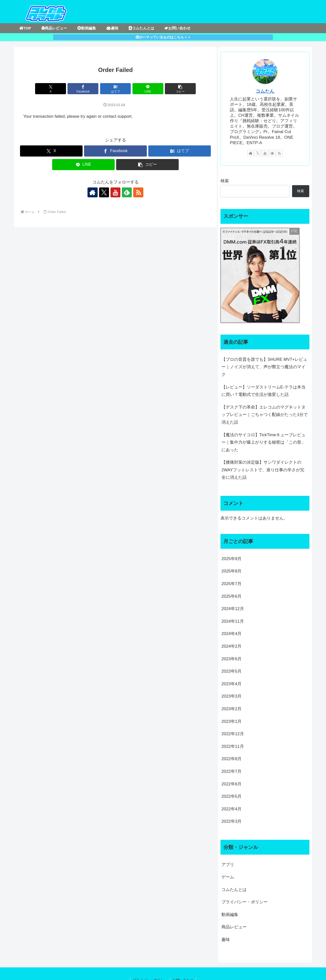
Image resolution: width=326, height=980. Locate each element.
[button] (180, 89)
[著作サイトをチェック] (93, 192)
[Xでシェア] (51, 89)
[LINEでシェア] (148, 89)
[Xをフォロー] (104, 192)
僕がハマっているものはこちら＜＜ (163, 37)
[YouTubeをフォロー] (115, 192)
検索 (225, 181)
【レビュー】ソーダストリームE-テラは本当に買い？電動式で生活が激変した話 (263, 391)
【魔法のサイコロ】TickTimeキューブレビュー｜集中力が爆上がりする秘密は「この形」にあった (263, 442)
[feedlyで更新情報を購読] (127, 192)
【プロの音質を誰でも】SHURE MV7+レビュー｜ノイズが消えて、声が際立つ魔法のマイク (264, 367)
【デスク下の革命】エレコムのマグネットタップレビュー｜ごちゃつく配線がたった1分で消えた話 (265, 415)
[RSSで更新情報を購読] (138, 192)
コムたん (265, 91)
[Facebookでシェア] (83, 89)
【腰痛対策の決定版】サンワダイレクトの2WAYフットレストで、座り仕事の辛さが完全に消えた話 (263, 470)
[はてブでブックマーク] (116, 89)
